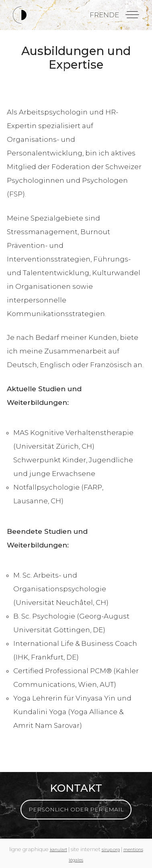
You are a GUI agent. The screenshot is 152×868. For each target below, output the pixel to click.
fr (94, 15)
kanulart (59, 850)
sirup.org (111, 850)
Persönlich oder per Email (76, 809)
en (104, 15)
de (114, 15)
